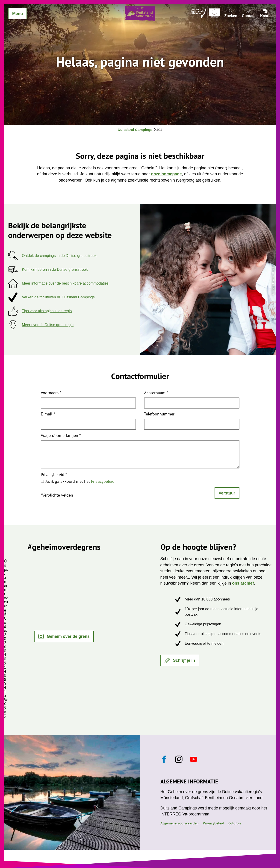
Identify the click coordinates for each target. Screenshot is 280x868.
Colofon (235, 823)
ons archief (243, 583)
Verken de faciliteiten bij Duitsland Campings (58, 297)
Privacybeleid (54, 475)
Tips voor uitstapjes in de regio (47, 311)
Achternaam (156, 393)
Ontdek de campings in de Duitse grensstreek (59, 256)
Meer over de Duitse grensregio (48, 325)
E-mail (48, 415)
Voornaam (51, 393)
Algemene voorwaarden (180, 823)
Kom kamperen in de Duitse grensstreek (55, 269)
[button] (64, 636)
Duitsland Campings (135, 130)
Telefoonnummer (159, 415)
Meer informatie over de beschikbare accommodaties (65, 283)
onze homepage (166, 174)
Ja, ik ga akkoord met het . (81, 481)
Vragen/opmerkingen (61, 436)
